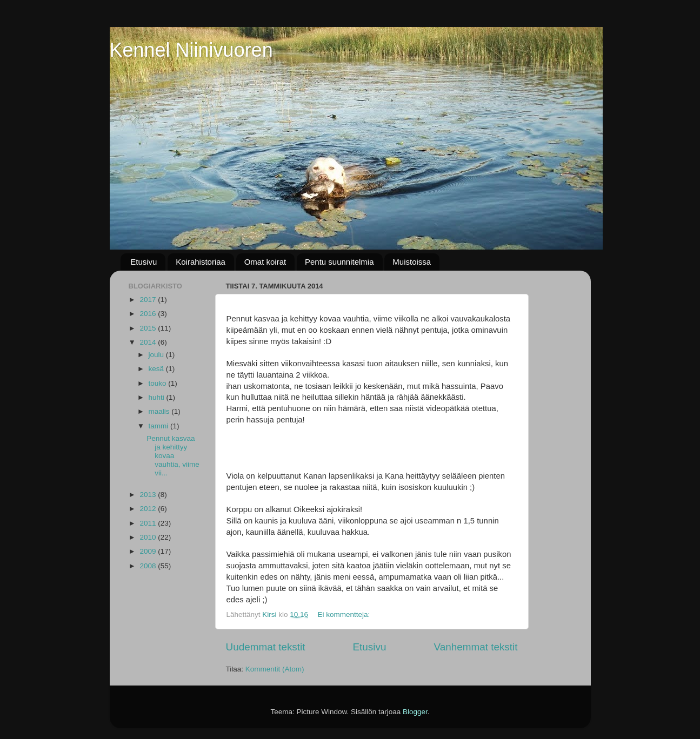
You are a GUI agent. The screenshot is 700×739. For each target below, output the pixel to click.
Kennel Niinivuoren (191, 50)
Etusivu (144, 262)
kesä (157, 369)
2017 (149, 300)
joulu (157, 355)
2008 (149, 566)
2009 (149, 551)
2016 (149, 314)
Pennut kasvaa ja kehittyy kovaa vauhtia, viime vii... (173, 456)
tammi (160, 426)
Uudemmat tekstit (266, 647)
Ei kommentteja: (345, 614)
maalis (160, 411)
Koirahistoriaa (201, 262)
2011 (149, 523)
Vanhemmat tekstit (475, 647)
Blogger (415, 712)
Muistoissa (412, 262)
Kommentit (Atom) (275, 669)
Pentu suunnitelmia (339, 262)
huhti (158, 397)
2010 (149, 537)
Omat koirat (265, 262)
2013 (149, 495)
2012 (149, 509)
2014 (149, 342)
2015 (149, 328)
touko (159, 383)
